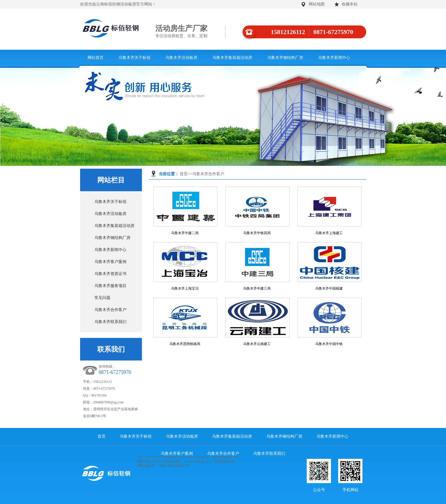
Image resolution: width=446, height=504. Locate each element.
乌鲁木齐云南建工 (257, 344)
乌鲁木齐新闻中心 (334, 58)
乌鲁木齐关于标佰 (134, 58)
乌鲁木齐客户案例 (110, 262)
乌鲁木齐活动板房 (181, 58)
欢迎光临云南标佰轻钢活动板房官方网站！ (118, 4)
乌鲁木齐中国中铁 (329, 344)
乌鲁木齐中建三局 (257, 288)
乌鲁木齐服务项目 (110, 286)
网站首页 (96, 58)
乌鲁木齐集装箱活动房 (232, 58)
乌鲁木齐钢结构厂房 (285, 58)
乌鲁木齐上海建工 (329, 233)
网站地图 (317, 4)
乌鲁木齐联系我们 (110, 322)
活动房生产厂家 (190, 31)
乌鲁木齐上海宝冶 (185, 288)
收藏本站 (350, 4)
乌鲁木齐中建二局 (185, 233)
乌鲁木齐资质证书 (110, 274)
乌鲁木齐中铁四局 (257, 233)
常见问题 (102, 298)
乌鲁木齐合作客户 (208, 174)
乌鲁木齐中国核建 (329, 288)
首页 (184, 174)
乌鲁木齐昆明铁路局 (185, 344)
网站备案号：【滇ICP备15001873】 (164, 466)
